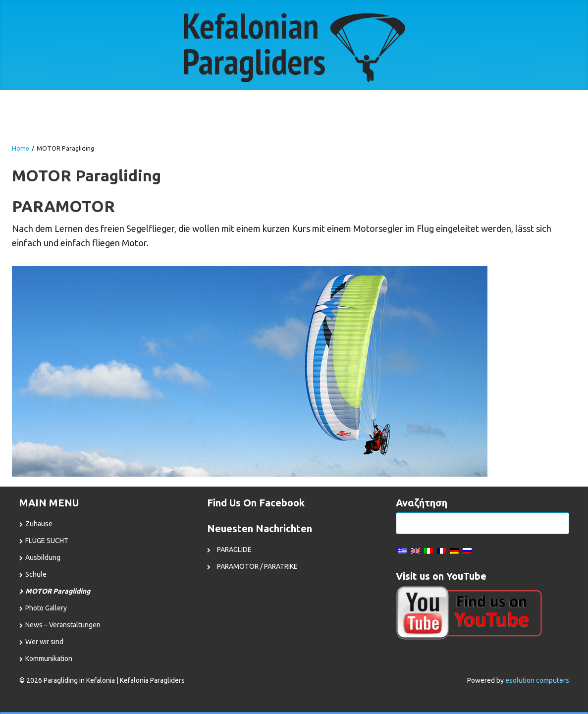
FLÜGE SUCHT (47, 541)
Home (21, 148)
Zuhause (39, 524)
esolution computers (537, 680)
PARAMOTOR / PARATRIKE (257, 566)
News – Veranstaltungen (63, 625)
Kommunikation (49, 659)
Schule (36, 574)
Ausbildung (43, 557)
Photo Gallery (46, 608)
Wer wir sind (44, 642)
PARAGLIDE (234, 549)
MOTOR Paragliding (58, 591)
